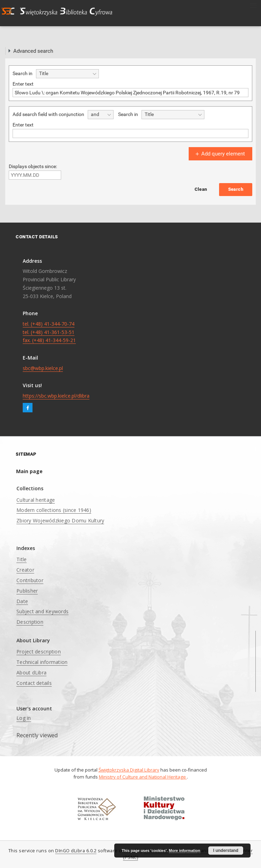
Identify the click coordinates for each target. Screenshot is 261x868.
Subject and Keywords (42, 611)
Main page (29, 471)
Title (21, 559)
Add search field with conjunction (48, 114)
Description (30, 622)
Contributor (30, 580)
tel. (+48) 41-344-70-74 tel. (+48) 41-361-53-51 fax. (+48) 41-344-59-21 (49, 332)
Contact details (34, 683)
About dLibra (31, 672)
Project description (39, 652)
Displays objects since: (33, 166)
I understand (226, 851)
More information (184, 851)
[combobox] (67, 74)
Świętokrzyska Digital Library (129, 770)
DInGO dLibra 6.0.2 (76, 851)
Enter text (23, 84)
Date (22, 601)
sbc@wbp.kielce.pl (43, 368)
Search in (23, 73)
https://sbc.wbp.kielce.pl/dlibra (56, 396)
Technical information (42, 662)
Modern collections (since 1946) (54, 510)
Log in (24, 718)
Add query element (219, 154)
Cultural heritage (36, 500)
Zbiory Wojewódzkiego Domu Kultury (60, 520)
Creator (25, 570)
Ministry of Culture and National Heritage (143, 777)
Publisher (27, 591)
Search (236, 189)
